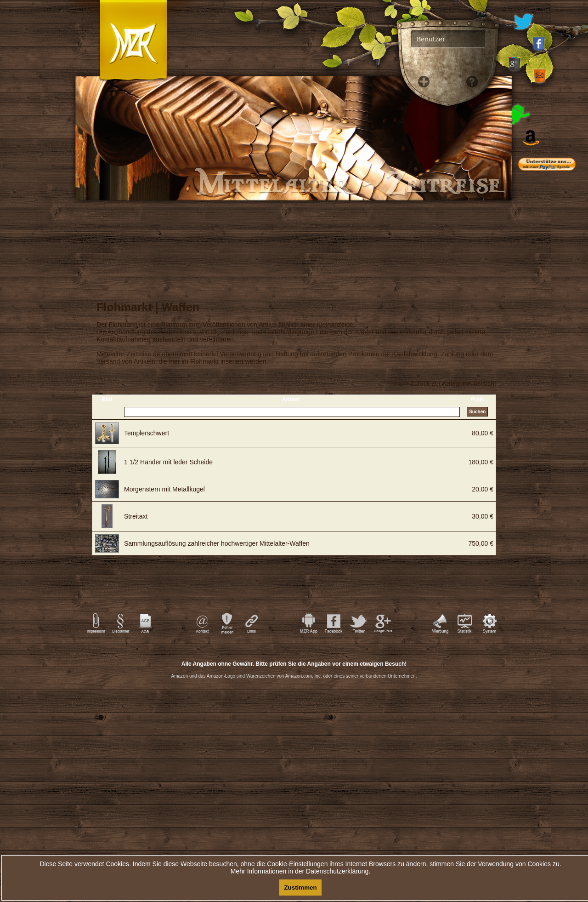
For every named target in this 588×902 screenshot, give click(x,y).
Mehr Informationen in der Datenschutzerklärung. (300, 871)
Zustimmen (300, 888)
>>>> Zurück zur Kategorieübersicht (445, 383)
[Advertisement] (551, 363)
